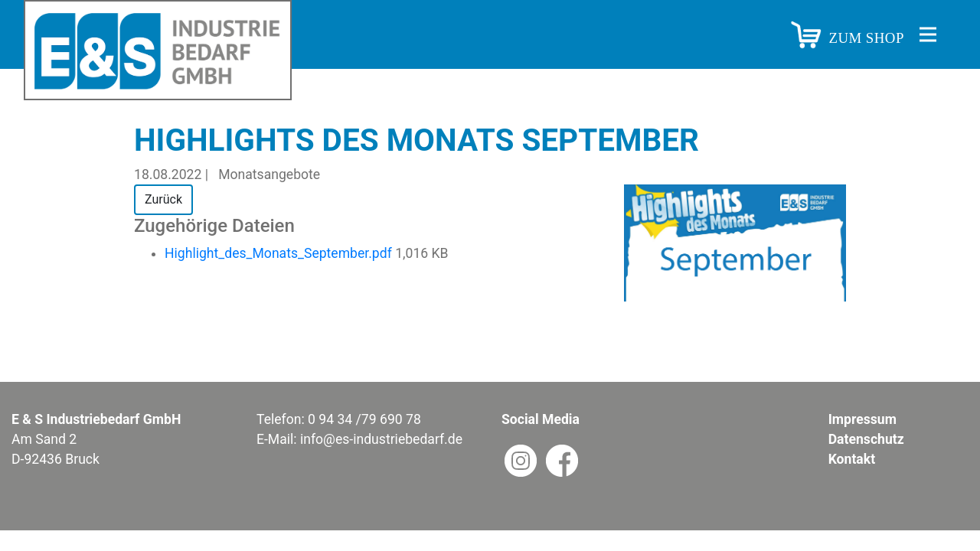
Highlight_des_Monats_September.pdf (280, 253)
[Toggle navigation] (928, 34)
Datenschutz (866, 439)
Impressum (862, 419)
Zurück (163, 199)
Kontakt (852, 459)
